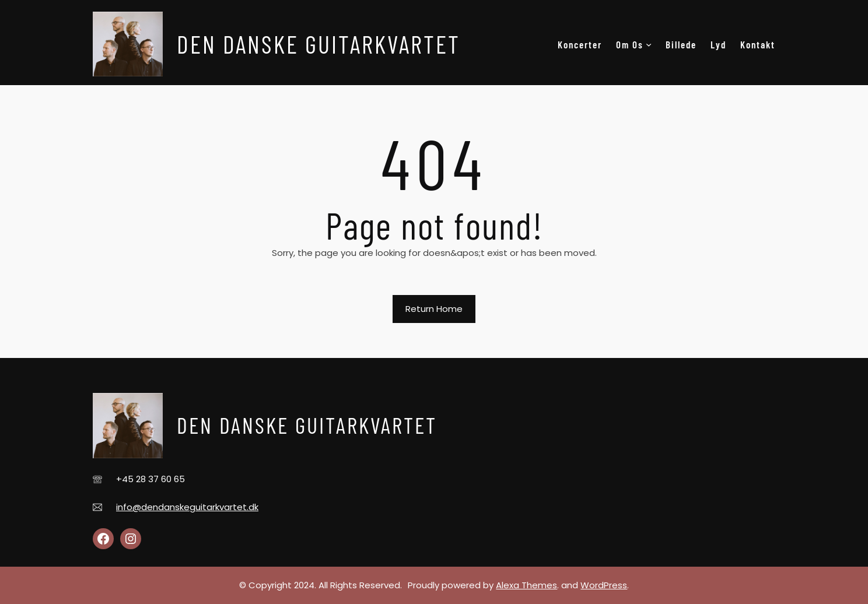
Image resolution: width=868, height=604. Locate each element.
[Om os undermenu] (649, 44)
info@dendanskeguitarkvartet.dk (187, 507)
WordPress (604, 585)
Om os (630, 44)
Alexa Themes (526, 585)
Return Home (434, 309)
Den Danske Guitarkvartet (318, 44)
